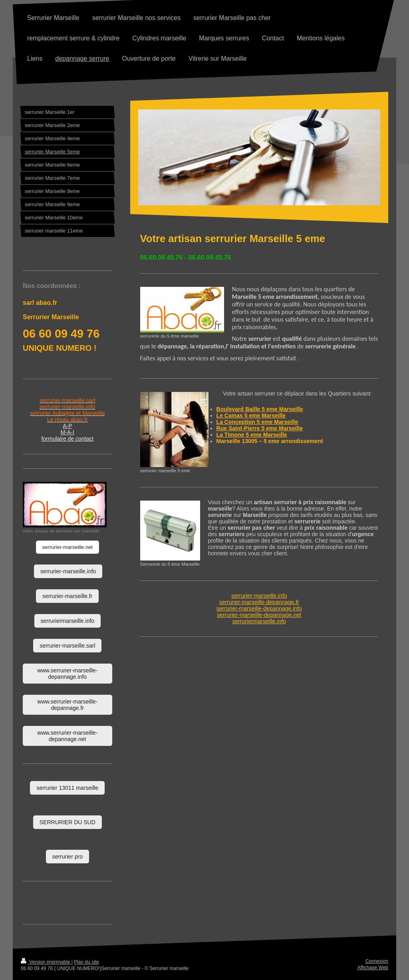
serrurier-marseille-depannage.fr (259, 602)
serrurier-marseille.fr (67, 596)
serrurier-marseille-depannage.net (259, 615)
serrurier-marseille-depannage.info (259, 608)
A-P (67, 426)
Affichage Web (373, 968)
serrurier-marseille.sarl (67, 646)
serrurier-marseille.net (68, 547)
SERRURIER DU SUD (68, 822)
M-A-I (68, 432)
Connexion (377, 961)
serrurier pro (68, 857)
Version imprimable (46, 962)
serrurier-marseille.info (259, 596)
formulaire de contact (67, 439)
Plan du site (86, 962)
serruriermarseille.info (259, 621)
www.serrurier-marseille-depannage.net (67, 736)
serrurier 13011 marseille (67, 788)
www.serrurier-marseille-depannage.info (67, 674)
